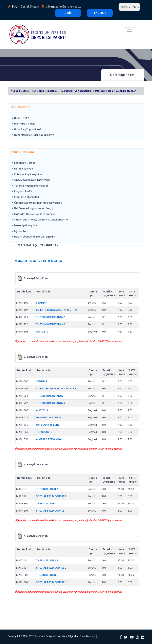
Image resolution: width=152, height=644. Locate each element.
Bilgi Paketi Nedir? (25, 124)
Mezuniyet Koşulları (26, 225)
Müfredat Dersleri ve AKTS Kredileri (35, 214)
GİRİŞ (68, 13)
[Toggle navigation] (130, 31)
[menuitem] (33, 118)
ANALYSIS (42, 332)
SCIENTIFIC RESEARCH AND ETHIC (57, 310)
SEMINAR (42, 303)
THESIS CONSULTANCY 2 (51, 324)
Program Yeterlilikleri (27, 197)
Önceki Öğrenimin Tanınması (32, 180)
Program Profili (23, 191)
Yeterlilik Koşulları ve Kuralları (31, 186)
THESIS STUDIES (46, 504)
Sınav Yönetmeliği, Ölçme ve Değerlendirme (41, 220)
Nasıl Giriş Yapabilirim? (28, 129)
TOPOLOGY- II (44, 432)
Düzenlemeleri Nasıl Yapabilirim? (34, 135)
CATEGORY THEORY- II (49, 425)
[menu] (33, 127)
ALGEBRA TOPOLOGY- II (50, 439)
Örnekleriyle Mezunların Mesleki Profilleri (38, 203)
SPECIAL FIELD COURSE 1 (51, 511)
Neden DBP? (22, 118)
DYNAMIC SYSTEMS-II (49, 417)
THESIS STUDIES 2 (47, 489)
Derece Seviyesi (24, 169)
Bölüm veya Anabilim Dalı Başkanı (35, 237)
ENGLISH (100, 13)
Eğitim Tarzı (21, 231)
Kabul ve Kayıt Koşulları (28, 174)
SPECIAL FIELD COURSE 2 (51, 496)
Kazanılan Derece (25, 163)
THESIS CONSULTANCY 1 (51, 317)
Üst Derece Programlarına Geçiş (33, 208)
